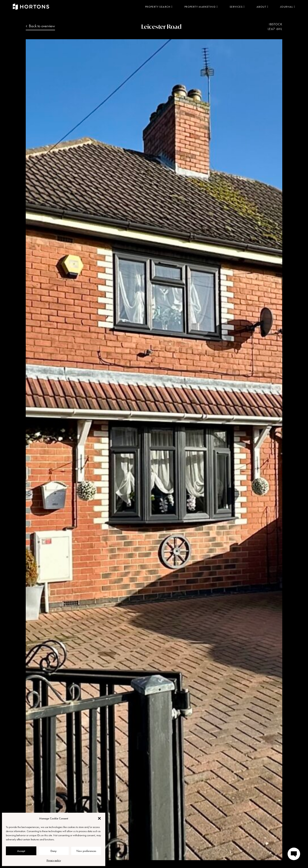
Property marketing (201, 7)
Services (237, 7)
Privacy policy (54, 860)
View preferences (86, 851)
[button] (99, 818)
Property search (159, 7)
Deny (54, 851)
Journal (288, 7)
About (262, 7)
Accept (21, 851)
